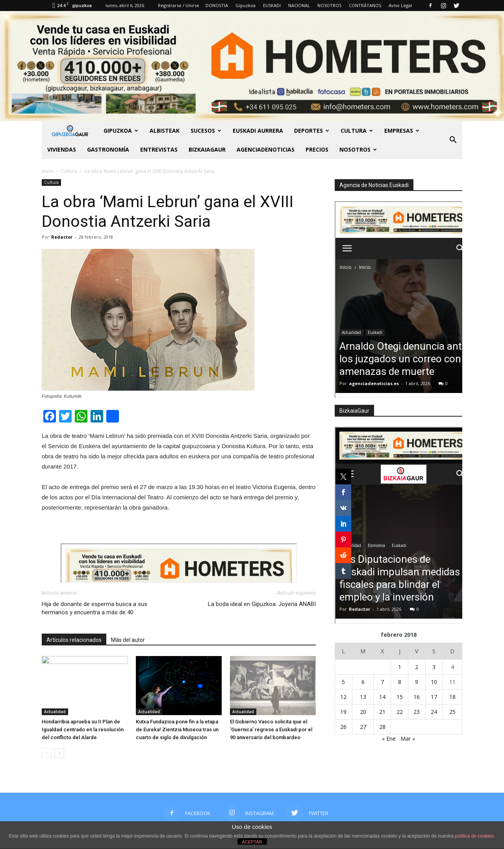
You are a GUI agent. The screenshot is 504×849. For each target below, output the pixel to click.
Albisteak (165, 131)
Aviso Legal (400, 5)
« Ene (389, 739)
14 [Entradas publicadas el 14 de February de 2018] (382, 697)
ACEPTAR (252, 842)
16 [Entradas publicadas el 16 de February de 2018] (417, 697)
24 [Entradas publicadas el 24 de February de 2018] (434, 712)
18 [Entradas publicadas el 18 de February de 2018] (452, 697)
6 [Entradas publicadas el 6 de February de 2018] (363, 682)
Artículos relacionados (74, 640)
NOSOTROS (329, 5)
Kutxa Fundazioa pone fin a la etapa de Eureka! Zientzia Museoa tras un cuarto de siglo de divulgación (177, 729)
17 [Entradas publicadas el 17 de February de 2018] (434, 697)
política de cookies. (475, 836)
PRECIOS (317, 149)
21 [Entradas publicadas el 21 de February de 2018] (382, 712)
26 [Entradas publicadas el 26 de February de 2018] (343, 727)
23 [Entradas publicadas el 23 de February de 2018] (417, 712)
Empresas (402, 131)
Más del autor (128, 640)
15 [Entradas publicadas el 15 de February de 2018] (400, 697)
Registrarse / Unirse (179, 5)
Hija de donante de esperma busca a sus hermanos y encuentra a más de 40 (94, 608)
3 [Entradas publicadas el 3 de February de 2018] (434, 667)
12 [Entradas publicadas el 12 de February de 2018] (343, 697)
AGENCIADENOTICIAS (266, 149)
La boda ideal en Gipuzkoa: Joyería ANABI (262, 604)
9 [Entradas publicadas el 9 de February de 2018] (417, 682)
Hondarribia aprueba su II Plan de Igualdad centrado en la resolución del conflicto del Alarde (83, 729)
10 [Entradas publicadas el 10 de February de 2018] (434, 682)
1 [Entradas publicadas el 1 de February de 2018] (400, 667)
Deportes (312, 131)
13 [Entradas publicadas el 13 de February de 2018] (363, 697)
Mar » (408, 739)
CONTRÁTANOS (365, 5)
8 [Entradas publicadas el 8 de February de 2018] (400, 682)
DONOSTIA (217, 5)
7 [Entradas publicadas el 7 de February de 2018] (382, 682)
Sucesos (206, 131)
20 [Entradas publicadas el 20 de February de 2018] (363, 712)
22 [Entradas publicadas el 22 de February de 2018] (400, 712)
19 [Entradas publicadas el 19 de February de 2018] (343, 712)
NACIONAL (299, 5)
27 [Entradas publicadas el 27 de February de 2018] (363, 727)
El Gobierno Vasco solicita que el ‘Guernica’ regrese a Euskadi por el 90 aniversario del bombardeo (271, 729)
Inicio (48, 171)
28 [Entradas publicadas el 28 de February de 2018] (382, 727)
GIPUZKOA (121, 131)
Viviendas (62, 149)
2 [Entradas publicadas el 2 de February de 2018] (417, 667)
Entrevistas (159, 149)
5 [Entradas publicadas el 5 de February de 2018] (343, 682)
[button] (453, 140)
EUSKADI (272, 5)
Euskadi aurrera (258, 131)
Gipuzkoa (246, 5)
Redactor (62, 237)
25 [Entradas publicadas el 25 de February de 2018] (452, 712)
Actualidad (55, 712)
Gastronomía (108, 149)
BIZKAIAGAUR (207, 149)
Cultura (357, 131)
